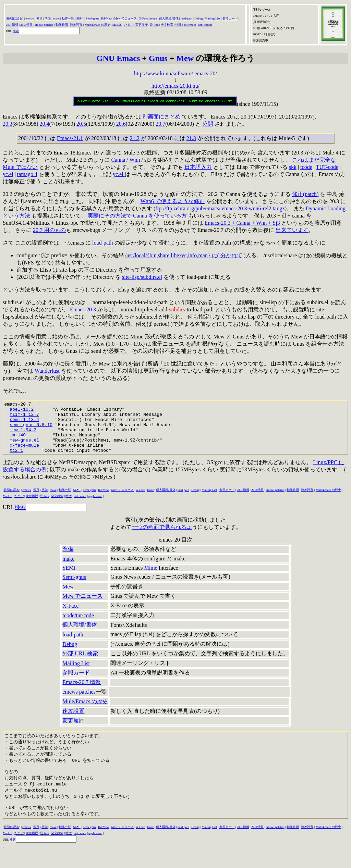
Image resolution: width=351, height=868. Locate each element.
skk (293, 167)
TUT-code (327, 167)
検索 (16, 31)
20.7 (160, 124)
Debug (198, 18)
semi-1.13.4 (24, 423)
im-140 (18, 442)
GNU (105, 58)
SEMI (80, 18)
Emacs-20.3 (83, 309)
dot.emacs (190, 25)
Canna (118, 160)
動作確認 (62, 25)
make (56, 18)
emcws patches (44, 25)
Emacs (128, 58)
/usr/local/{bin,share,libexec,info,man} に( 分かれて (184, 255)
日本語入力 (198, 167)
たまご (129, 25)
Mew (185, 58)
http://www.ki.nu (153, 73)
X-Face (143, 18)
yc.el (8, 174)
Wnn (135, 160)
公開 (208, 124)
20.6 (121, 124)
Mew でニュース (125, 18)
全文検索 (167, 25)
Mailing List (212, 18)
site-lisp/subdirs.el (142, 277)
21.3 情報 (26, 25)
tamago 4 (27, 174)
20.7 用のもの (49, 230)
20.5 (81, 124)
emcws (30, 18)
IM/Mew (107, 18)
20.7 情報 (12, 25)
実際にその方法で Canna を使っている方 (137, 216)
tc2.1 (16, 460)
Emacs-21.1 (70, 138)
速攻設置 (76, 25)
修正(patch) (305, 194)
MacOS (117, 25)
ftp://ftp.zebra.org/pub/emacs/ (188, 208)
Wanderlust (47, 371)
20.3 (8, 124)
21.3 (191, 138)
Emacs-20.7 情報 (82, 692)
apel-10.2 (22, 411)
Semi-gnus (92, 18)
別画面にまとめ (161, 117)
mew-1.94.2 (23, 436)
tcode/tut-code (78, 626)
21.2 (135, 138)
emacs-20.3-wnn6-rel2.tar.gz (253, 208)
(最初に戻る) (15, 18)
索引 (39, 18)
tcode (154, 18)
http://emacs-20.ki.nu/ (175, 86)
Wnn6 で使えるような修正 (173, 201)
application (205, 25)
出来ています (292, 230)
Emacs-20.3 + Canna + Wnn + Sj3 (242, 223)
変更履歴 (142, 25)
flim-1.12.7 (24, 417)
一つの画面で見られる (159, 537)
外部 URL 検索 (80, 664)
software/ (183, 73)
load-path (186, 18)
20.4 (45, 124)
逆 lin (153, 25)
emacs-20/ (206, 73)
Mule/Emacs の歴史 (98, 25)
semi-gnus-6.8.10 (31, 430)
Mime (150, 578)
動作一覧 (68, 18)
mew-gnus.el (24, 448)
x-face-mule (24, 454)
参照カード (230, 18)
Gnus (158, 58)
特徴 (178, 25)
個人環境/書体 (169, 18)
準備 (48, 18)
